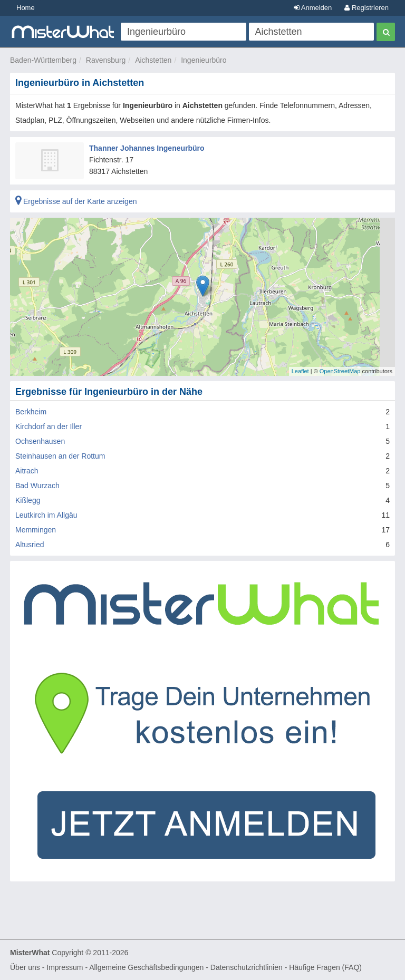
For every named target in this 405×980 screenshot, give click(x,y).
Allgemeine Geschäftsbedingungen (146, 967)
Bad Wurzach (37, 486)
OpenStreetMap (340, 371)
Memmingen (36, 530)
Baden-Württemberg (43, 60)
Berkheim (31, 412)
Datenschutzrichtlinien (247, 967)
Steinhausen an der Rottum (60, 456)
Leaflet (300, 371)
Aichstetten (153, 60)
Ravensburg (106, 60)
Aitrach (27, 471)
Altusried (30, 545)
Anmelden (313, 8)
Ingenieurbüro (204, 60)
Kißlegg (28, 500)
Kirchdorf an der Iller (49, 426)
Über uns (25, 967)
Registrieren (367, 8)
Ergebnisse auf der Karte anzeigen (76, 201)
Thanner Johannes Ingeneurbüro (147, 148)
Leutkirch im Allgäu (46, 515)
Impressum (65, 967)
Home (26, 8)
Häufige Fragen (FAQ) (325, 967)
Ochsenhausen (40, 441)
